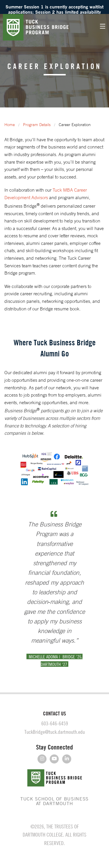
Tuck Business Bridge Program (42, 27)
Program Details (37, 125)
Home (10, 125)
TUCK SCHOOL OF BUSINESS (54, 801)
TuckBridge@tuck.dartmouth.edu (55, 732)
